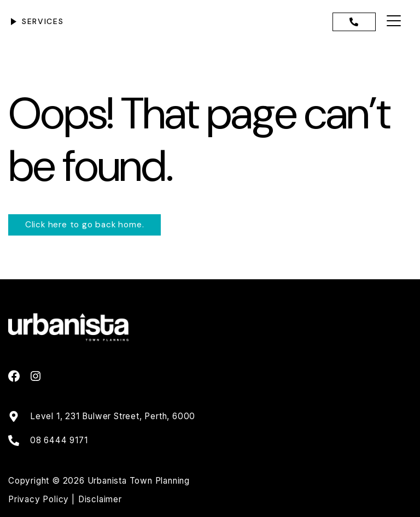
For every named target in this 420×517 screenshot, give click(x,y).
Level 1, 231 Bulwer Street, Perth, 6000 (113, 416)
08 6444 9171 (59, 440)
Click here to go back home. (85, 225)
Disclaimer (100, 499)
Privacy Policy (40, 499)
